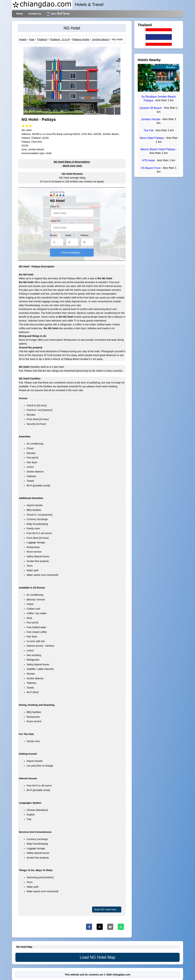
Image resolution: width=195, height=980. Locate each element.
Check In (54, 206)
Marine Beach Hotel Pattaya (158, 149)
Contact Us (35, 14)
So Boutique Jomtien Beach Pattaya (159, 99)
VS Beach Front (151, 168)
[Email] (110, 927)
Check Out (55, 221)
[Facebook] (89, 927)
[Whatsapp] (121, 927)
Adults (68, 235)
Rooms (53, 235)
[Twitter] (100, 927)
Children (84, 235)
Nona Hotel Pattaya (152, 138)
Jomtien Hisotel (151, 119)
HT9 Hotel (149, 160)
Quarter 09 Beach (151, 108)
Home (20, 14)
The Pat (149, 130)
